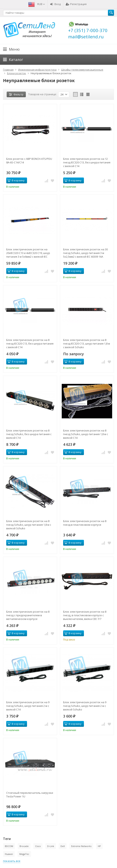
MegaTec (24, 854)
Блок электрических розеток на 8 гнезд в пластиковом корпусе (85, 523)
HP (99, 846)
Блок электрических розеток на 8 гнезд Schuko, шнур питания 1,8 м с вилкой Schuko (29, 525)
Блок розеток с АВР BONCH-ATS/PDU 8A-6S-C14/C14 (29, 161)
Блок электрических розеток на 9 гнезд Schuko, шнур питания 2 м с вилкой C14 (28, 706)
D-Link (51, 846)
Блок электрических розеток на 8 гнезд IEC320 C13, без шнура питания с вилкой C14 (30, 344)
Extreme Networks (81, 846)
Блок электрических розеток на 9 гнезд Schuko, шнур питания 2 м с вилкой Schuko (85, 706)
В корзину (16, 180)
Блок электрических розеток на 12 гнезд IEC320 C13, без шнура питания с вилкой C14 (87, 162)
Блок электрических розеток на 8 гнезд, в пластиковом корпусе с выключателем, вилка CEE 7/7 (85, 615)
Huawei (9, 854)
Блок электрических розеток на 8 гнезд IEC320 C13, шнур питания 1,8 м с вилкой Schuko (87, 344)
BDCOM (9, 846)
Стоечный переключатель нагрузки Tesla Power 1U (30, 795)
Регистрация (76, 4)
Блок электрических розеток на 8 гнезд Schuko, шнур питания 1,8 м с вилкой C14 (86, 434)
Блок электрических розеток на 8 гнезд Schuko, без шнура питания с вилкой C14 (29, 434)
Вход (55, 4)
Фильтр (16, 94)
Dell (63, 846)
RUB (41, 4)
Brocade (24, 846)
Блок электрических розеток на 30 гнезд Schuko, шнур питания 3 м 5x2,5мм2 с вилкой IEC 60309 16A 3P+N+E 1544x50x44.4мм (85, 253)
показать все (12, 861)
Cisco (38, 846)
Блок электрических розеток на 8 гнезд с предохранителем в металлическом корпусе (28, 615)
